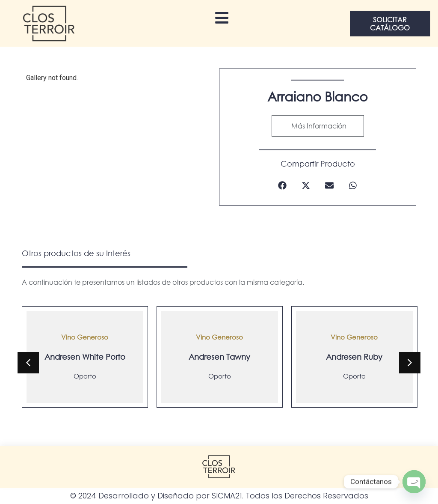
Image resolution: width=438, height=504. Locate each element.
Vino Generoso (85, 337)
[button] (283, 186)
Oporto (85, 376)
